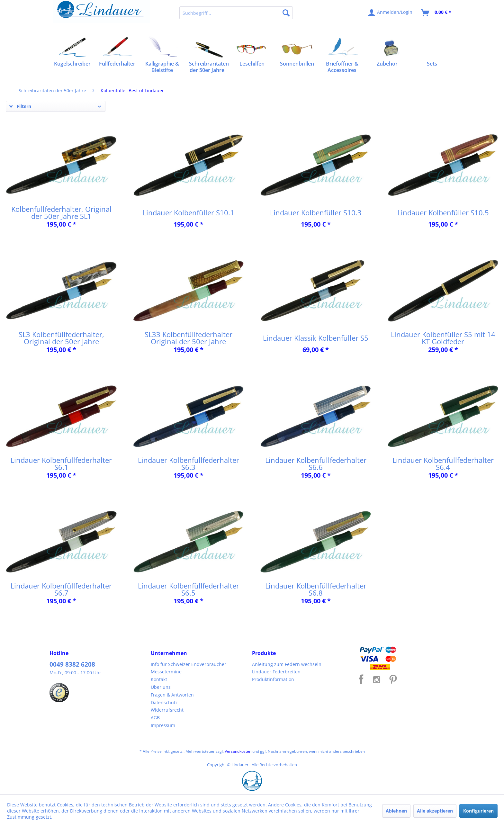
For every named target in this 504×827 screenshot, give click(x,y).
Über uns (161, 687)
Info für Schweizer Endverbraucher (189, 664)
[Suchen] (286, 13)
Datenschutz (164, 702)
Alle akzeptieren (435, 811)
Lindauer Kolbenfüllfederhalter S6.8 (316, 589)
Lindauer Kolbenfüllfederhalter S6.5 (189, 589)
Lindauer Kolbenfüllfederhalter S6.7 (61, 589)
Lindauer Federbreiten (276, 672)
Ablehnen (396, 811)
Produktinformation (273, 679)
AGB (155, 718)
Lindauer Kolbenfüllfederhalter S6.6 (316, 463)
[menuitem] (236, 13)
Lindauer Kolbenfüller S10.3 (316, 212)
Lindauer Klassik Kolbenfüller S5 (316, 338)
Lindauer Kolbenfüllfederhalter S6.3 (189, 463)
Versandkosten (238, 751)
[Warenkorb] (437, 13)
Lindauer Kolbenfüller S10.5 (443, 212)
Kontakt (159, 679)
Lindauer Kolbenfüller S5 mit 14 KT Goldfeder (443, 338)
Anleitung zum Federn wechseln (287, 664)
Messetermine (166, 672)
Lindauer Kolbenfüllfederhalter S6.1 (61, 463)
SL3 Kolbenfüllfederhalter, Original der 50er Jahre (61, 338)
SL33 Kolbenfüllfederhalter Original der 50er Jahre (189, 338)
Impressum (163, 725)
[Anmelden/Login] (391, 13)
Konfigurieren (478, 811)
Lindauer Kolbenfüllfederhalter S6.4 (443, 463)
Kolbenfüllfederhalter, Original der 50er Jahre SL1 (61, 212)
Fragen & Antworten (172, 695)
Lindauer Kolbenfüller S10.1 (189, 212)
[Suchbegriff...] (236, 13)
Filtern (20, 106)
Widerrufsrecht (167, 710)
